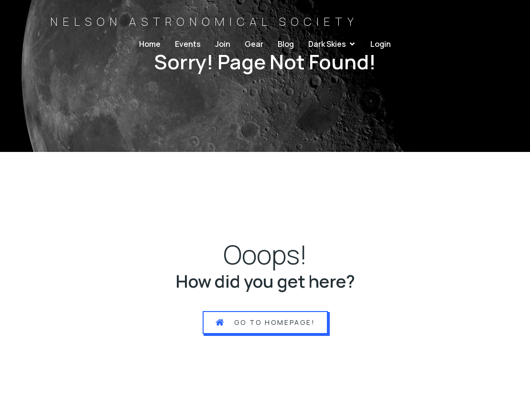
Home (150, 44)
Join (223, 44)
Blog (286, 44)
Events (188, 44)
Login (381, 44)
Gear (254, 44)
